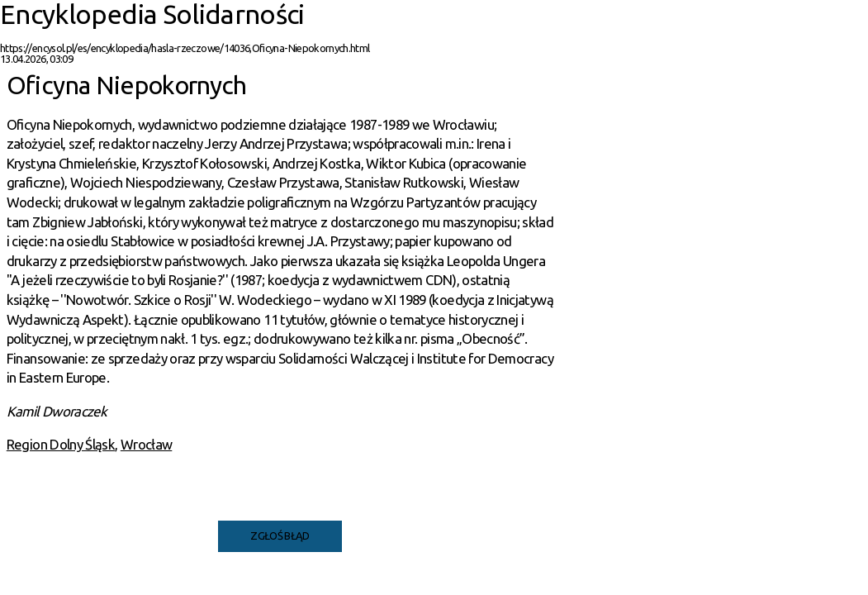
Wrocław (146, 444)
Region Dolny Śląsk (61, 444)
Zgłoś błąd (280, 535)
